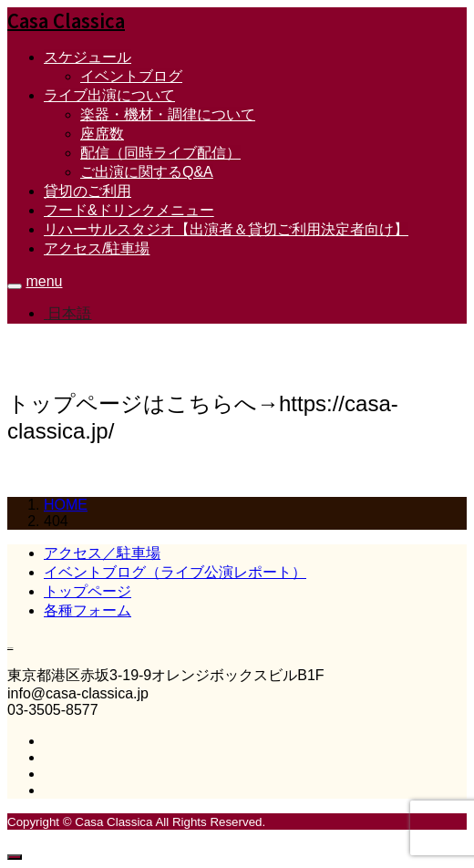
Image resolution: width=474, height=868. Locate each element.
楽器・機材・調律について (168, 114)
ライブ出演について (109, 95)
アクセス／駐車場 (102, 553)
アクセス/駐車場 (97, 248)
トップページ (88, 591)
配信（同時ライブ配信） (160, 153)
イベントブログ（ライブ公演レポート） (175, 572)
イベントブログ (131, 76)
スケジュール (88, 57)
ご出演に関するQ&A (147, 172)
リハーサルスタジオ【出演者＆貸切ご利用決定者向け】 (226, 229)
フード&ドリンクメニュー (129, 210)
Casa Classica (66, 21)
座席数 (102, 134)
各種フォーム (88, 610)
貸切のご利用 (88, 191)
